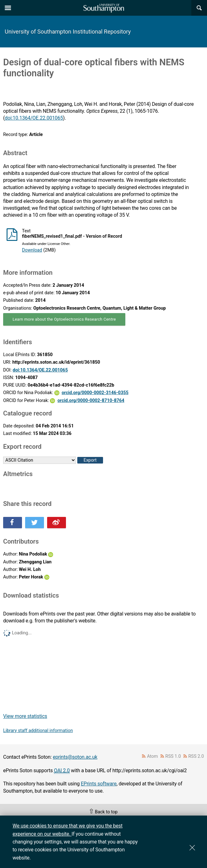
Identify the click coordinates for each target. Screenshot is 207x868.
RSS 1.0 (173, 756)
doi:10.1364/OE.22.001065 (34, 118)
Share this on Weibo (57, 523)
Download (32, 250)
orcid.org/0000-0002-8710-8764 (91, 401)
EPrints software (99, 784)
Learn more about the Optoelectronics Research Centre (64, 319)
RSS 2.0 (196, 756)
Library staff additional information (38, 731)
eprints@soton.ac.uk (75, 757)
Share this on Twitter (35, 523)
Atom (153, 756)
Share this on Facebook (13, 523)
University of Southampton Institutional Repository (68, 32)
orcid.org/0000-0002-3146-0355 (95, 393)
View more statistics (25, 716)
